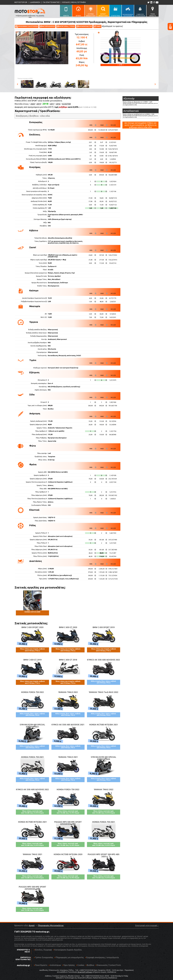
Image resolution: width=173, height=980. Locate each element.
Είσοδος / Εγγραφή (43, 950)
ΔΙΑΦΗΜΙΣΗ (35, 2)
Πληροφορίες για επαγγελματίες (69, 958)
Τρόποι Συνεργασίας (43, 958)
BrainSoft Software (85, 972)
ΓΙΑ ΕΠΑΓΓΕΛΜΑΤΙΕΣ (51, 2)
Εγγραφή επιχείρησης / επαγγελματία (102, 958)
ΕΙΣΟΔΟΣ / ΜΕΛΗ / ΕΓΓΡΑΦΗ (74, 2)
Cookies (81, 965)
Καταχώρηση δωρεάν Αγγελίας (68, 950)
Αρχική (32, 925)
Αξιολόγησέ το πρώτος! (112, 26)
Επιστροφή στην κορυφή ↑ (147, 925)
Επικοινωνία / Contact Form (109, 965)
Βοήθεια (91, 965)
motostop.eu (55, 965)
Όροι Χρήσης (69, 965)
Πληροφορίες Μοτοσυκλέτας (51, 925)
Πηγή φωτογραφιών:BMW (25, 78)
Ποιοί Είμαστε (41, 965)
